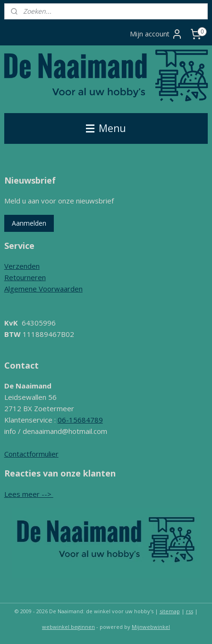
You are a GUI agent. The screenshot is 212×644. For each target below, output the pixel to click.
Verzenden (22, 266)
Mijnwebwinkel (151, 627)
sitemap (170, 611)
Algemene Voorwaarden (43, 289)
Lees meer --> (29, 494)
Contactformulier (31, 454)
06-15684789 (80, 420)
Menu (106, 128)
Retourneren (25, 277)
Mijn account (156, 34)
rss (190, 611)
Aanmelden (29, 223)
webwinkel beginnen (68, 627)
